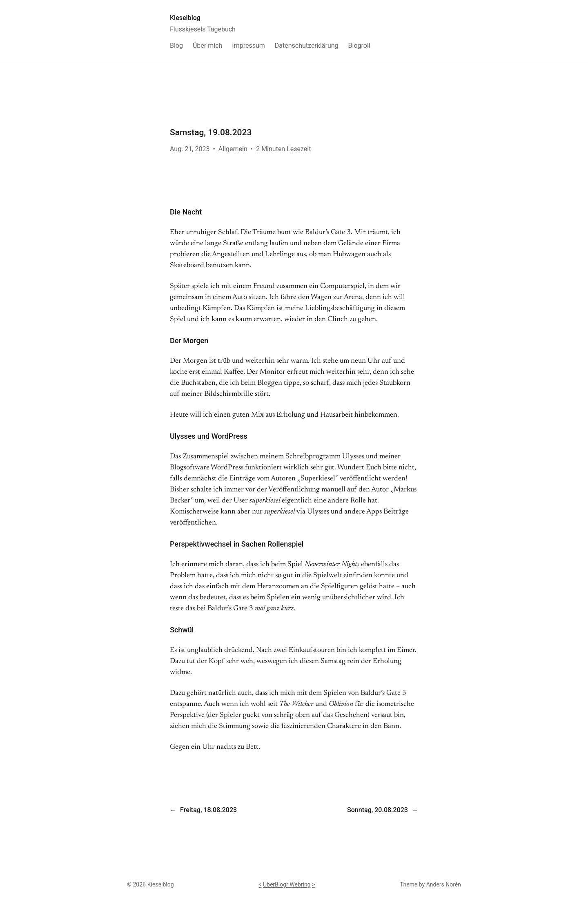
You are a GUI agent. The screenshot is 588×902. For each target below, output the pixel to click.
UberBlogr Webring (287, 884)
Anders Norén (444, 884)
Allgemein (233, 149)
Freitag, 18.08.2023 (208, 810)
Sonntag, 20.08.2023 (378, 810)
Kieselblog (185, 18)
